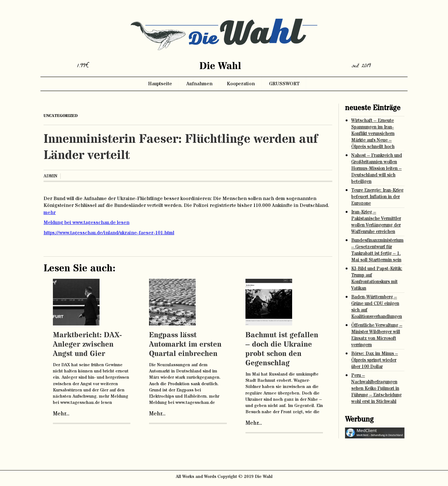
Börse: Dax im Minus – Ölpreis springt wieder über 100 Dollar (375, 360)
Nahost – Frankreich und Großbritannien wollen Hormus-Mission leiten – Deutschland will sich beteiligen (377, 168)
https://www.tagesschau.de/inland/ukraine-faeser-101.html (109, 233)
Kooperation (241, 84)
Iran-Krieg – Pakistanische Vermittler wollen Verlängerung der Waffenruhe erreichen (376, 222)
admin (50, 176)
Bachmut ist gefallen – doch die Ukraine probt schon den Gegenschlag (282, 349)
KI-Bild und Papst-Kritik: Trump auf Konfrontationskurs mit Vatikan (377, 278)
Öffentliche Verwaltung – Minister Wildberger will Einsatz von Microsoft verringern (377, 335)
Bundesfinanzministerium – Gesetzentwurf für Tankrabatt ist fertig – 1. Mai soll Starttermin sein (377, 250)
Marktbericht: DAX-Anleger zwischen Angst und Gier (87, 345)
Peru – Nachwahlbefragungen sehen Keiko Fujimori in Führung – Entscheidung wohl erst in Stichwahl (376, 388)
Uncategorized (61, 116)
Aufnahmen (199, 84)
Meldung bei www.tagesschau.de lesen (86, 222)
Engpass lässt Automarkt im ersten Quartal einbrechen (185, 345)
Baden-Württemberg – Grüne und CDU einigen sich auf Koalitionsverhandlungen (377, 307)
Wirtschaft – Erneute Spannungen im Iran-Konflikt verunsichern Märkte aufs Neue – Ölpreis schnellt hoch (373, 134)
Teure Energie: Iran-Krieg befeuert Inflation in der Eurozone (377, 197)
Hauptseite (160, 84)
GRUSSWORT (284, 84)
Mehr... (61, 414)
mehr (50, 213)
